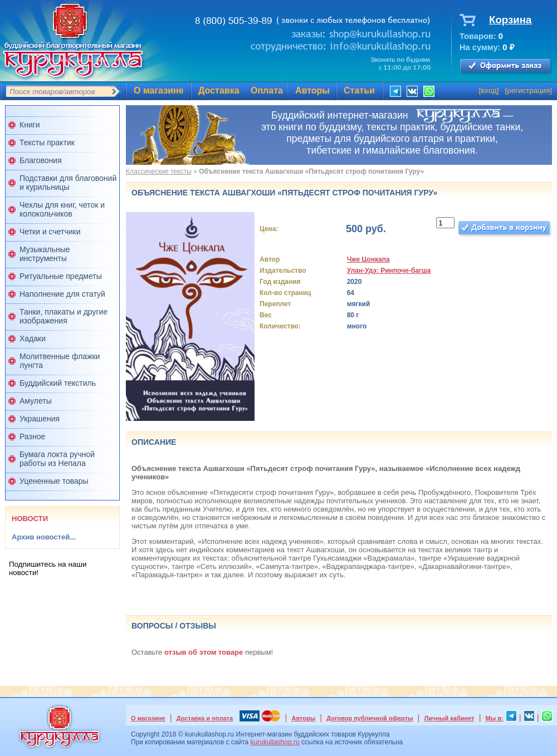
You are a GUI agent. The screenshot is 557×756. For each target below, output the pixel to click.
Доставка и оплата (205, 718)
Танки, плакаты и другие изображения (63, 316)
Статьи (359, 90)
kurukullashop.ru (275, 742)
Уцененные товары (54, 481)
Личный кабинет (449, 718)
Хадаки (33, 338)
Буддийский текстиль (58, 383)
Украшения (40, 419)
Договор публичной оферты (370, 718)
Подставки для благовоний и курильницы (68, 183)
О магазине (159, 90)
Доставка (219, 90)
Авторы (312, 90)
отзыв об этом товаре (204, 652)
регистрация (528, 90)
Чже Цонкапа (368, 259)
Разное (32, 436)
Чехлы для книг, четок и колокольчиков (62, 209)
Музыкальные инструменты (45, 254)
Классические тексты (159, 171)
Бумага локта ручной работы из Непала (57, 459)
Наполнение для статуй (62, 294)
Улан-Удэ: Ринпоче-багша (389, 271)
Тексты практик (47, 143)
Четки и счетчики (50, 232)
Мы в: (495, 718)
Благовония (41, 160)
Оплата (267, 90)
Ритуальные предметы (61, 276)
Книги (30, 125)
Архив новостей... (44, 537)
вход (489, 90)
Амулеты (36, 401)
